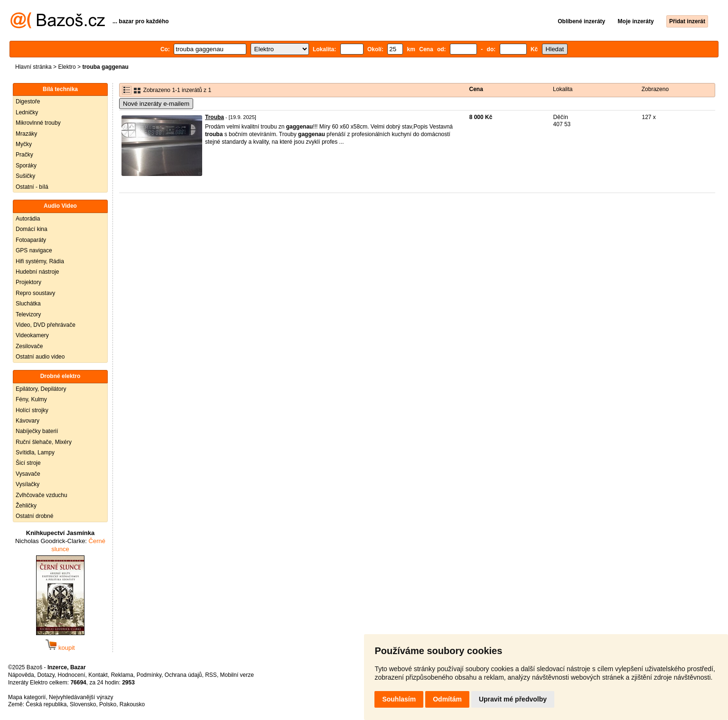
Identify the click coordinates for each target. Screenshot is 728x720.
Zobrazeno (655, 89)
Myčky (24, 144)
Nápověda (21, 675)
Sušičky (25, 176)
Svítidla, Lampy (35, 452)
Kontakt (98, 675)
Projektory (28, 282)
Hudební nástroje (37, 272)
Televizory (28, 314)
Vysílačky (28, 484)
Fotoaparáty (31, 240)
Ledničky (27, 112)
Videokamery (32, 335)
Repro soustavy (35, 293)
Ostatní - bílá (32, 187)
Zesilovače (29, 346)
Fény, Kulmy (31, 399)
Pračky (24, 155)
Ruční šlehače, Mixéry (44, 442)
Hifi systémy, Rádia (40, 261)
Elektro (67, 67)
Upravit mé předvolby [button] (513, 699)
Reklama (122, 675)
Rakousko (132, 704)
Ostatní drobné (34, 516)
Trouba (215, 117)
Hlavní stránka (33, 67)
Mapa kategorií (27, 697)
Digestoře (28, 102)
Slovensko (83, 704)
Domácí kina (32, 229)
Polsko (108, 704)
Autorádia (28, 219)
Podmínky (149, 675)
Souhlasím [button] (399, 699)
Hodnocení (72, 675)
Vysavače (28, 474)
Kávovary (28, 421)
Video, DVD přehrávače (46, 325)
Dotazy (46, 675)
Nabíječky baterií (37, 431)
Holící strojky (32, 410)
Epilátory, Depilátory (41, 389)
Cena (476, 89)
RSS (211, 675)
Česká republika (46, 704)
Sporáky (26, 166)
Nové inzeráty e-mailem (156, 104)
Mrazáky (26, 134)
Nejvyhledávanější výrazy (81, 697)
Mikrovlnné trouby (38, 123)
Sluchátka (28, 304)
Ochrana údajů (183, 675)
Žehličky (26, 506)
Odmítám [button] (447, 699)
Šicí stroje (28, 463)
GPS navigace (34, 250)
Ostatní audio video (40, 357)
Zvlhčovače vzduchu (42, 495)
